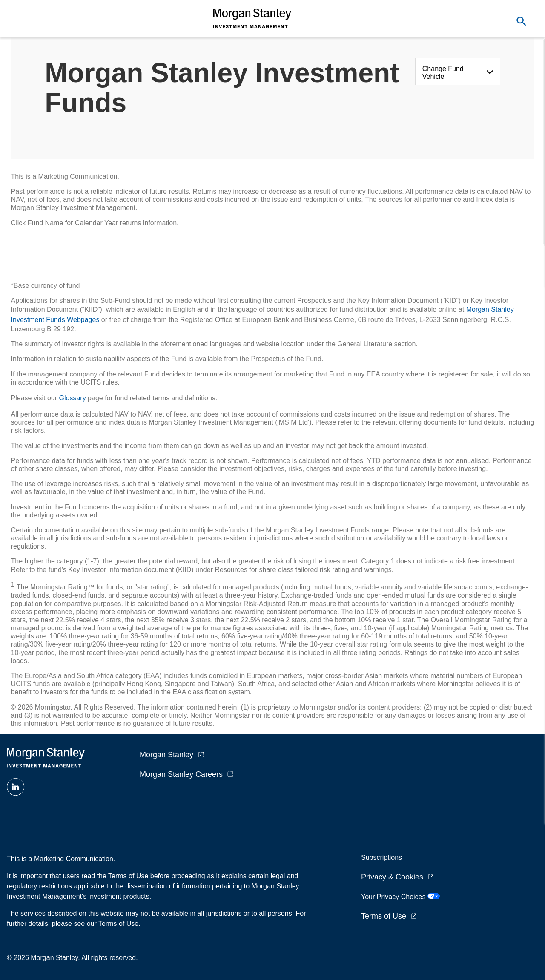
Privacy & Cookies (392, 877)
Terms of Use (384, 916)
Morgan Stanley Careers (181, 774)
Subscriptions (381, 858)
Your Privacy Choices (400, 897)
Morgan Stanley (166, 755)
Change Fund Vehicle (443, 73)
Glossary (73, 398)
